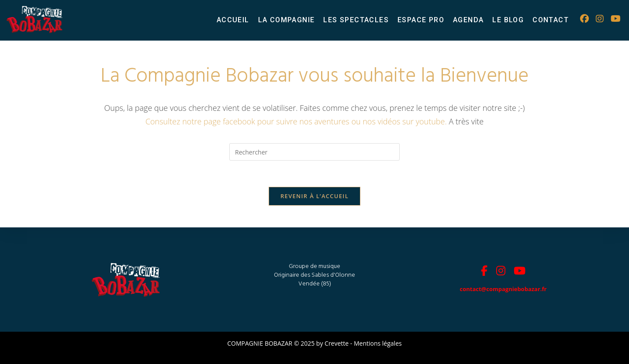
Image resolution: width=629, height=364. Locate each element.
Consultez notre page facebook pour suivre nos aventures (249, 121)
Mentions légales (378, 343)
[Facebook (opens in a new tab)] (584, 19)
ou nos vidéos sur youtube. (400, 121)
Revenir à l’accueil (314, 196)
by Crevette (332, 343)
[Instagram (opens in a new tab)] (600, 19)
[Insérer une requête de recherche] (314, 152)
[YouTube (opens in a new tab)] (616, 19)
